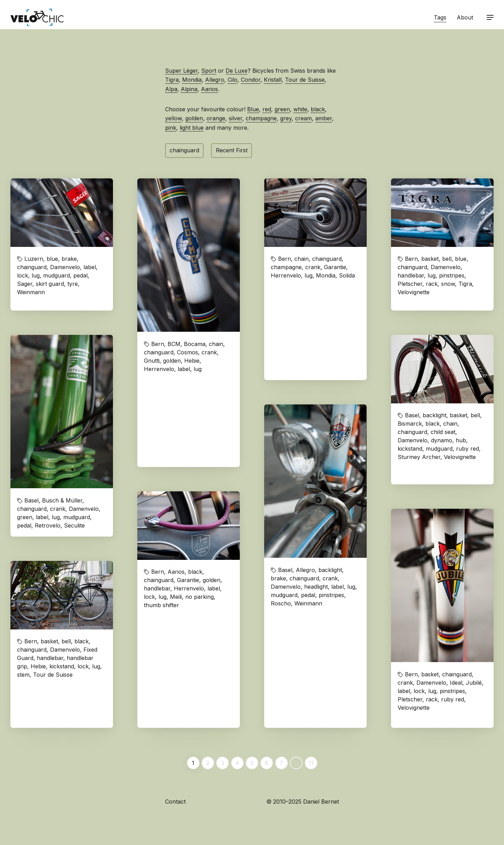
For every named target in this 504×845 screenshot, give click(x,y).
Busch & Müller (62, 500)
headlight (316, 587)
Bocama (195, 344)
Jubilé (474, 683)
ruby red (468, 449)
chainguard (184, 150)
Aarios (209, 89)
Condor (251, 80)
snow (448, 284)
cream (303, 118)
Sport (209, 71)
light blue (192, 128)
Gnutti (152, 361)
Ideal (456, 683)
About (465, 17)
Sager (25, 284)
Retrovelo (48, 525)
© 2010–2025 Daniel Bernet (303, 802)
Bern (158, 344)
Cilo (233, 80)
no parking (200, 597)
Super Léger (181, 71)
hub (461, 440)
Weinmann (31, 292)
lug (36, 275)
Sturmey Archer (419, 457)
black (318, 109)
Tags (440, 17)
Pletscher (410, 284)
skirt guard (50, 284)
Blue (253, 109)
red (267, 109)
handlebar (411, 275)
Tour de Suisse (305, 80)
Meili (176, 597)
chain (216, 344)
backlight (330, 570)
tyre (73, 284)
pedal (80, 275)
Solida (347, 275)
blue (52, 259)
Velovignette (414, 292)
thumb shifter (161, 605)
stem (23, 675)
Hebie (192, 361)
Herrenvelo (159, 369)
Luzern (34, 259)
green (282, 109)
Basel (285, 570)
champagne (261, 118)
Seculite (74, 525)
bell (447, 259)
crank (209, 352)
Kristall (273, 80)
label (90, 267)
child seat (443, 432)
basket (430, 259)
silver (235, 118)
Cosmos (188, 352)
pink (171, 128)
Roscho (281, 603)
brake (69, 259)
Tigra (172, 80)
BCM (174, 344)
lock (23, 275)
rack (432, 284)
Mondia (192, 80)
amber (324, 118)
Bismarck (410, 424)
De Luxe (237, 71)
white (300, 109)
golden (194, 118)
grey (286, 118)
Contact (175, 802)
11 (311, 763)
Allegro (215, 80)
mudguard (56, 275)
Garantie (335, 267)
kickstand (410, 449)
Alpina (189, 89)
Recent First (232, 150)
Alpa (171, 89)
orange (216, 118)
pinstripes (452, 275)
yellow (173, 118)
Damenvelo (65, 267)
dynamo (442, 440)
